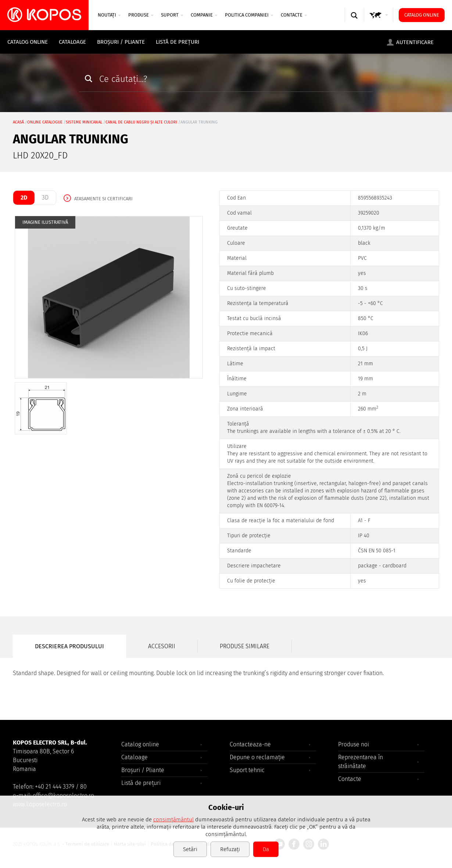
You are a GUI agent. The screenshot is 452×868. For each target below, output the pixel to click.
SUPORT (172, 15)
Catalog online (422, 15)
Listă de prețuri (177, 42)
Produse (141, 15)
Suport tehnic (247, 770)
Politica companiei (249, 15)
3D (45, 198)
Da (266, 849)
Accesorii (162, 646)
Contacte (294, 15)
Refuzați (230, 849)
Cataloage (72, 42)
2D (24, 198)
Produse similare (245, 646)
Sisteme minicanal (84, 122)
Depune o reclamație (257, 757)
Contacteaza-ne (250, 744)
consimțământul (173, 819)
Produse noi (354, 744)
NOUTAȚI (109, 15)
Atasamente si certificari (103, 199)
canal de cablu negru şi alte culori (141, 122)
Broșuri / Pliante (121, 42)
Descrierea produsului (69, 646)
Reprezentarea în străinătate (360, 762)
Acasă (18, 122)
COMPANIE (204, 15)
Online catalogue (45, 122)
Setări (190, 849)
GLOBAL (379, 22)
